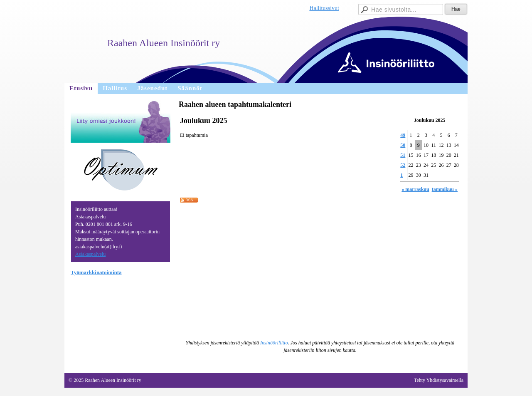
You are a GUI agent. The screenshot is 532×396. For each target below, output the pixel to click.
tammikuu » (445, 189)
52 (403, 165)
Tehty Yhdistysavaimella (439, 380)
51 (403, 155)
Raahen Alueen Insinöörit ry (164, 43)
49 (403, 135)
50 (403, 145)
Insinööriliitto (274, 343)
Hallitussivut (324, 8)
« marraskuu (415, 189)
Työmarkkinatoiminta (96, 272)
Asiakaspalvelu (90, 254)
